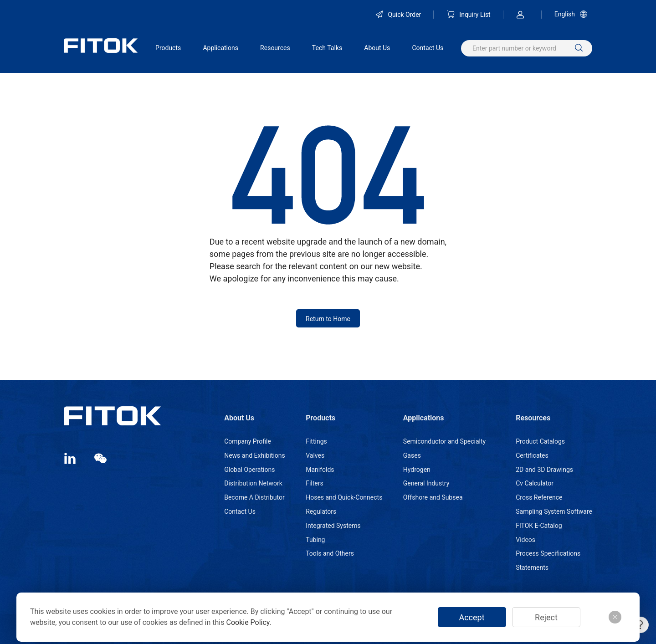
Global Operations (249, 470)
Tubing (315, 540)
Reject (546, 617)
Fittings (316, 441)
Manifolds (320, 470)
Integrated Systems (333, 526)
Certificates (532, 455)
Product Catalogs (540, 441)
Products (168, 48)
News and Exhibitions (255, 455)
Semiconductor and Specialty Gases (444, 448)
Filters (315, 483)
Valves (315, 455)
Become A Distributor (254, 497)
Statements (532, 567)
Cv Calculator (535, 483)
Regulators (321, 511)
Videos (525, 540)
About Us (377, 48)
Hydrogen (417, 470)
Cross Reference (539, 497)
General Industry (426, 483)
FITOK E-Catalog (539, 526)
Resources (275, 48)
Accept (471, 617)
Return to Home (328, 319)
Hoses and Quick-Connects (344, 497)
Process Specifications (548, 553)
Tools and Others (330, 553)
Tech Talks (327, 48)
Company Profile (248, 441)
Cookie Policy (248, 622)
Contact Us (428, 48)
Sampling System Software (554, 511)
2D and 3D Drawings (544, 470)
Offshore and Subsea (433, 497)
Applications (220, 48)
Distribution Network (253, 483)
